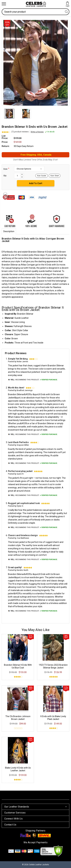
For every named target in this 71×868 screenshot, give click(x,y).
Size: (6, 169)
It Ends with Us (15, 284)
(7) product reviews (20, 132)
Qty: (5, 176)
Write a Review (37, 132)
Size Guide (42, 176)
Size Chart (55, 176)
